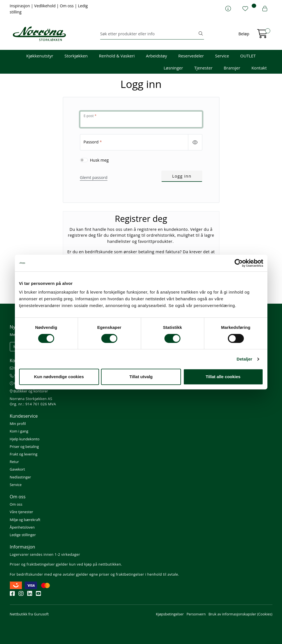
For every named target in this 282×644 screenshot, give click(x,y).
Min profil (18, 424)
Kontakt (259, 68)
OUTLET (248, 56)
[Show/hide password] (195, 142)
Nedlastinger (20, 477)
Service (222, 56)
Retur (14, 462)
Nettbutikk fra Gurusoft (29, 614)
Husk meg (99, 160)
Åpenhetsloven (22, 527)
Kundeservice (24, 416)
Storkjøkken (76, 56)
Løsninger (173, 68)
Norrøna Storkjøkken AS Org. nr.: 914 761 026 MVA (33, 401)
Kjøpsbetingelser (170, 614)
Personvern (196, 614)
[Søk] (149, 34)
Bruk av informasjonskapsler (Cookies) (240, 614)
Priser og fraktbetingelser (32, 564)
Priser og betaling (24, 447)
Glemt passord (94, 177)
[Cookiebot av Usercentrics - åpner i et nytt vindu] (239, 263)
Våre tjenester (22, 512)
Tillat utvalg (141, 377)
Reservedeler (191, 56)
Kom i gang (19, 431)
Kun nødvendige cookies (59, 377)
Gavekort (17, 469)
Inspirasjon (20, 6)
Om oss (67, 6)
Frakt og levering (24, 454)
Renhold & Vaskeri (117, 56)
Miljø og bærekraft (25, 520)
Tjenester (203, 68)
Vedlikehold (45, 6)
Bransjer (232, 68)
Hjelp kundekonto (25, 439)
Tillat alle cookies (223, 377)
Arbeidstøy (156, 56)
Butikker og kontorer (29, 391)
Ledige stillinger (23, 535)
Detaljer (244, 359)
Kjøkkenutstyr (40, 56)
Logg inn (182, 176)
